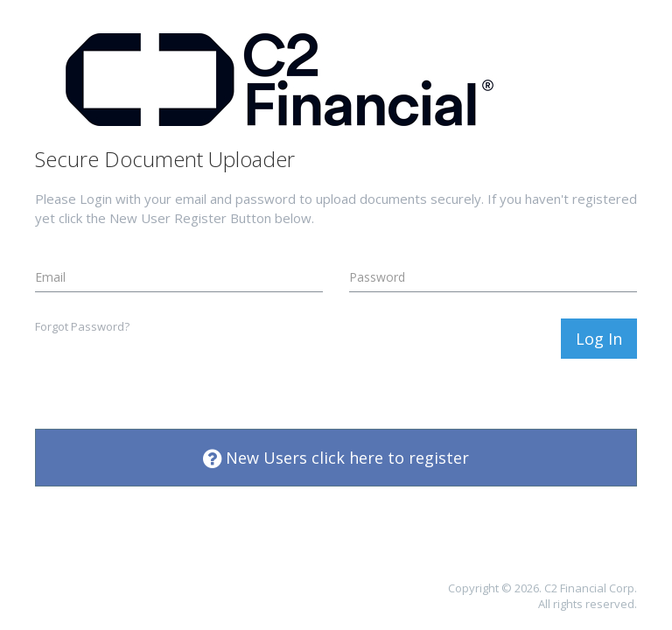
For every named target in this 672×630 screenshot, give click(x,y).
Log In (599, 339)
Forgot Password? (82, 326)
